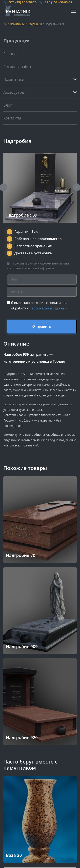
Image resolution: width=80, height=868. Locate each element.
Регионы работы (19, 66)
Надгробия (35, 24)
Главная (11, 54)
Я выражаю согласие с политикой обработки (39, 305)
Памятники (17, 24)
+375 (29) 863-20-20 (22, 2)
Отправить (42, 326)
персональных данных (48, 308)
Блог (8, 105)
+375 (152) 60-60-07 (58, 2)
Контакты (12, 118)
